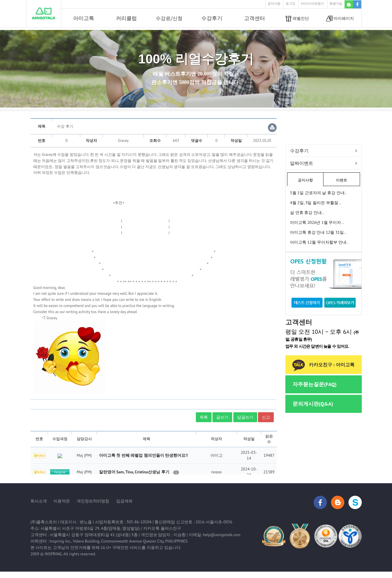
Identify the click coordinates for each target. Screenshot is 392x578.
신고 (266, 417)
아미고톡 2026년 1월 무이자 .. (317, 222)
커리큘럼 (126, 18)
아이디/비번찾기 (312, 3)
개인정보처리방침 (93, 501)
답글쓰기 (245, 417)
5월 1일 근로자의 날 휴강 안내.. (318, 193)
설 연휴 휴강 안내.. (307, 213)
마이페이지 (340, 19)
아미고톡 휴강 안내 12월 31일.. (318, 232)
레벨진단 (297, 19)
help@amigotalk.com (222, 535)
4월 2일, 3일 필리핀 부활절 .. (316, 203)
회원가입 (336, 3)
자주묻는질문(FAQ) (315, 384)
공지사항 (274, 3)
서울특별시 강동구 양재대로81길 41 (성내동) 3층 (94, 535)
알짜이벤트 (302, 163)
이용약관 (62, 501)
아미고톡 (84, 18)
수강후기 (212, 18)
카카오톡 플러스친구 (162, 528)
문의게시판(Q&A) (313, 404)
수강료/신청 (169, 18)
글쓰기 (222, 417)
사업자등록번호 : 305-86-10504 (123, 522)
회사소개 (39, 501)
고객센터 (255, 18)
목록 (204, 417)
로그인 (290, 3)
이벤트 (342, 180)
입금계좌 (124, 501)
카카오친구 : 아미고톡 (323, 365)
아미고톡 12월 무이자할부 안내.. (319, 242)
